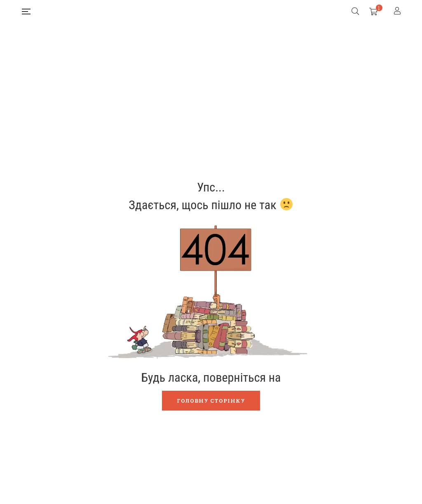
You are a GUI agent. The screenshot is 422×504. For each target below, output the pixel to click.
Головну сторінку (211, 401)
